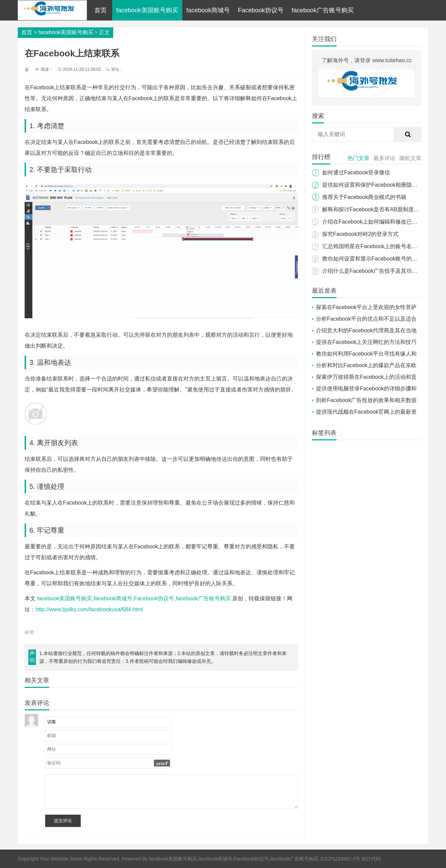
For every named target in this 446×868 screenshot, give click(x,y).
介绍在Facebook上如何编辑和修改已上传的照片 (381, 222)
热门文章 (358, 158)
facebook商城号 (208, 10)
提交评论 (63, 821)
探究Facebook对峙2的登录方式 (360, 234)
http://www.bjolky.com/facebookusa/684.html (89, 609)
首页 (101, 10)
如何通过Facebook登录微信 (356, 172)
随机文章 (410, 158)
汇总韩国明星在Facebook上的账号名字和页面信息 (383, 246)
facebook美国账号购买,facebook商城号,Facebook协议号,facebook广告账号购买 (134, 598)
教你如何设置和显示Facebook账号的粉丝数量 (378, 259)
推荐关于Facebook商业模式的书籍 (364, 197)
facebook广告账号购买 (323, 10)
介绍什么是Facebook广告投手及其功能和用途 (378, 271)
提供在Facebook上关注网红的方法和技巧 (366, 342)
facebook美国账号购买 (147, 10)
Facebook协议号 (261, 10)
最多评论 (384, 158)
